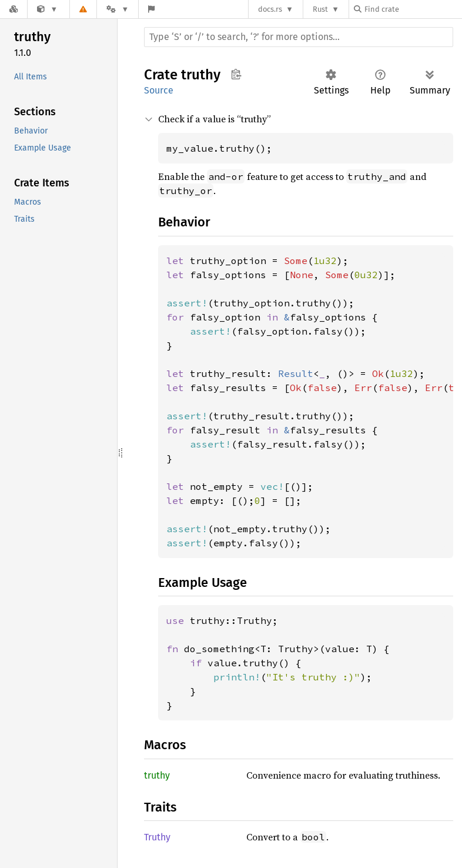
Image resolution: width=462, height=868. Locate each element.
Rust (320, 9)
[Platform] (118, 9)
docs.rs (270, 9)
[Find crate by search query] (413, 9)
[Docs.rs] (14, 9)
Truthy (157, 837)
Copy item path (236, 74)
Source (159, 90)
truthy (157, 775)
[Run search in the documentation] (299, 37)
